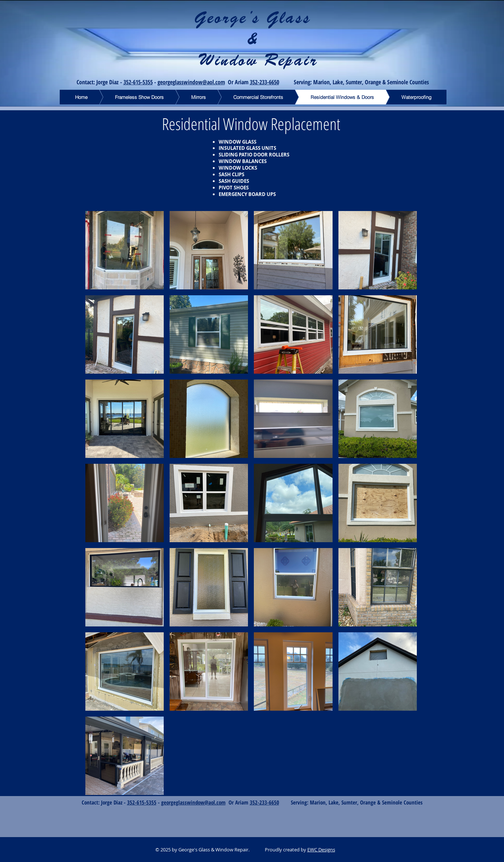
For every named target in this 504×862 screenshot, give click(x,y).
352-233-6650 (264, 82)
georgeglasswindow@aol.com (191, 82)
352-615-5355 (138, 82)
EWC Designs (321, 850)
